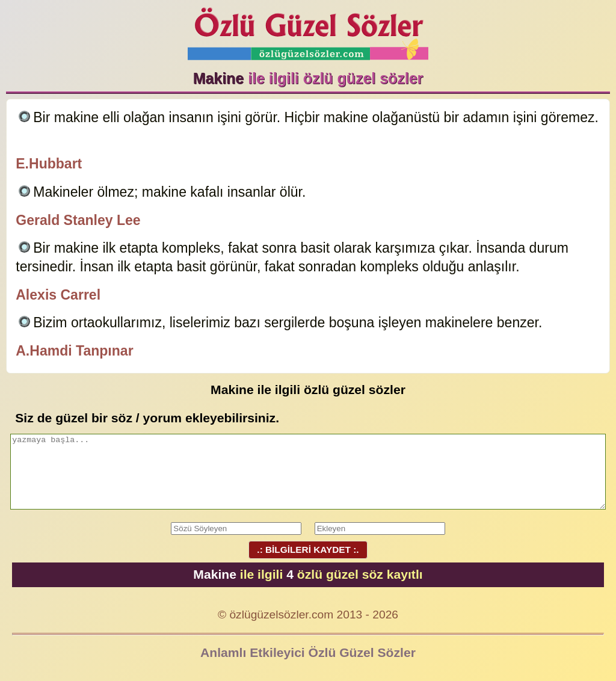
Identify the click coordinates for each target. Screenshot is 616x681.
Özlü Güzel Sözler (308, 30)
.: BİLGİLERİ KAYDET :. (308, 550)
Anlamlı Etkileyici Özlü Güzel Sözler (308, 652)
